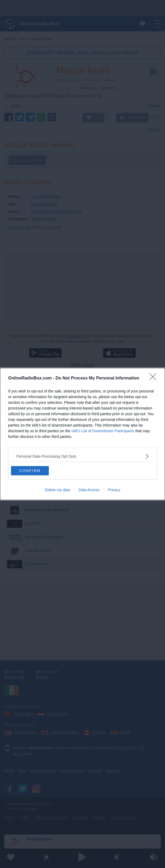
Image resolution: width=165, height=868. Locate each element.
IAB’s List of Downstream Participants (103, 431)
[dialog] (82, 434)
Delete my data (57, 490)
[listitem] (82, 456)
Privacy (114, 490)
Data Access (89, 490)
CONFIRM (30, 471)
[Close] (154, 378)
